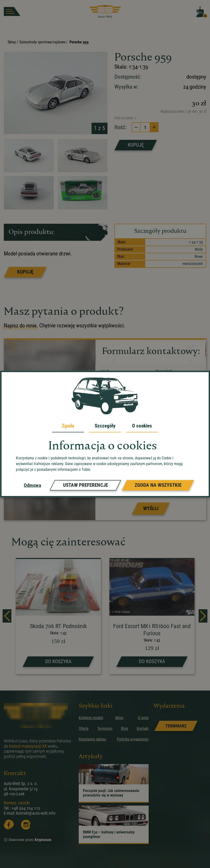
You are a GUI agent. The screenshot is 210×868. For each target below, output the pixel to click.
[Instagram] (26, 825)
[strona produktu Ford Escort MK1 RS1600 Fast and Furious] (152, 617)
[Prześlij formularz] (151, 509)
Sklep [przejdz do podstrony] (119, 718)
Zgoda (68, 426)
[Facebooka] (9, 825)
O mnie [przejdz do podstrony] (143, 718)
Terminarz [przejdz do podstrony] (105, 728)
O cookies (142, 426)
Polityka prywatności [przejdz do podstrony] (133, 739)
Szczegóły (105, 426)
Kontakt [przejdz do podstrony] (143, 728)
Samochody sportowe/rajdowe (42, 42)
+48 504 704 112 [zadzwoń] (26, 808)
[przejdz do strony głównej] (105, 12)
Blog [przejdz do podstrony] (125, 728)
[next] (203, 616)
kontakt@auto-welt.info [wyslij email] (36, 813)
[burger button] (12, 11)
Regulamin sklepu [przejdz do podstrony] (92, 739)
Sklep (12, 42)
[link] (176, 726)
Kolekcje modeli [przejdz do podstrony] (91, 718)
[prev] (7, 616)
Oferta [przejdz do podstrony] (84, 728)
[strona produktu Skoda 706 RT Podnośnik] (58, 617)
